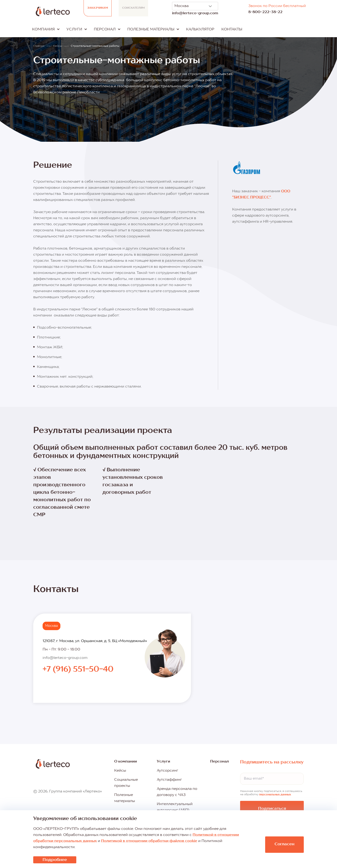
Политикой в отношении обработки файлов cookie (149, 841)
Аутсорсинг (167, 771)
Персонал (220, 762)
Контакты (232, 29)
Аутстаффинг (169, 780)
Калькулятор (200, 29)
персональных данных (275, 795)
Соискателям (133, 8)
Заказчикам (98, 8)
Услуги (163, 762)
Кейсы (120, 771)
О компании (126, 762)
